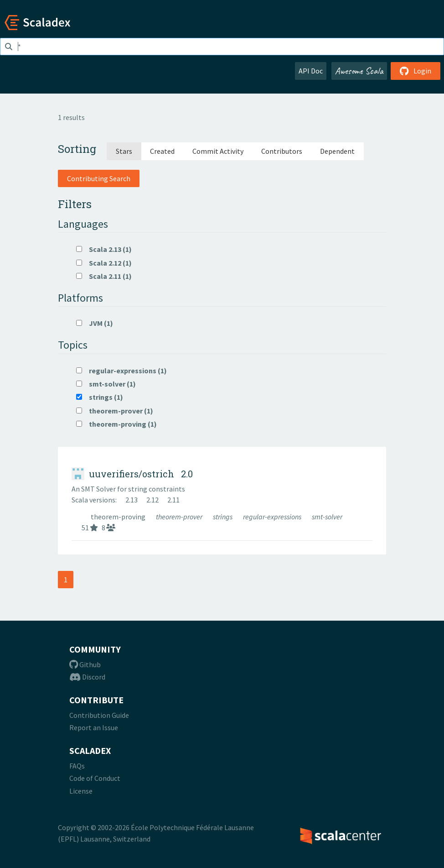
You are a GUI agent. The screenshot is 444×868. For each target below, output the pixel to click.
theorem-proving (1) (116, 424)
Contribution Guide (99, 715)
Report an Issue (94, 727)
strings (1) (100, 397)
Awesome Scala (359, 71)
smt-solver (327, 517)
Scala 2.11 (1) (104, 276)
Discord (87, 677)
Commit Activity (218, 151)
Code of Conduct (95, 778)
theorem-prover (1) (115, 411)
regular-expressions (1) (121, 371)
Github (85, 664)
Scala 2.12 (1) (104, 263)
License (81, 791)
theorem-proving (119, 517)
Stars (124, 151)
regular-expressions (273, 517)
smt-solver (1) (106, 384)
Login (416, 71)
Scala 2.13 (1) (104, 249)
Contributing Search (99, 178)
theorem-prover (180, 517)
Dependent (337, 151)
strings (223, 517)
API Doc (311, 71)
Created (162, 151)
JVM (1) (95, 323)
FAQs (77, 766)
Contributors (282, 151)
